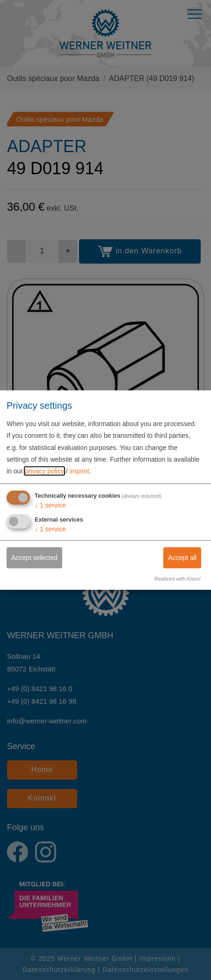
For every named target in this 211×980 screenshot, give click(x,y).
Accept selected (34, 558)
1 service (50, 505)
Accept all (182, 558)
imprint (80, 471)
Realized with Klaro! (178, 579)
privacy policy (44, 471)
